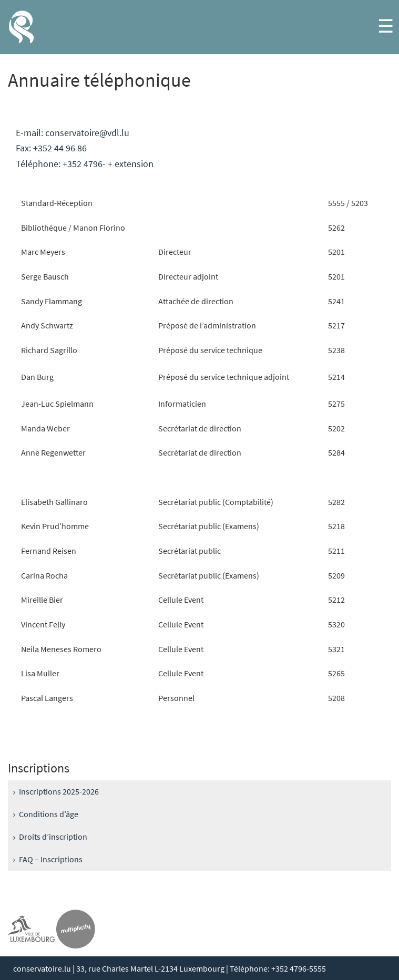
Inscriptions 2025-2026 (59, 791)
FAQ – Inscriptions (51, 859)
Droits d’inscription (53, 837)
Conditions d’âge (49, 814)
